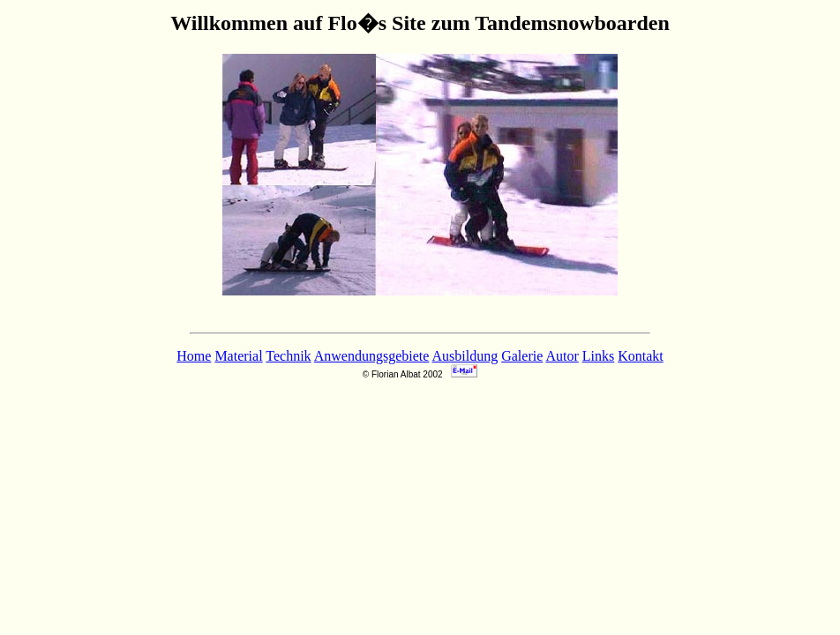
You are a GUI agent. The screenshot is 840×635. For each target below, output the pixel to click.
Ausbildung (465, 356)
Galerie (522, 356)
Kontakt (641, 356)
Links (598, 356)
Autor (562, 356)
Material (238, 356)
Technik (288, 356)
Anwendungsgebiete (372, 356)
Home (194, 356)
